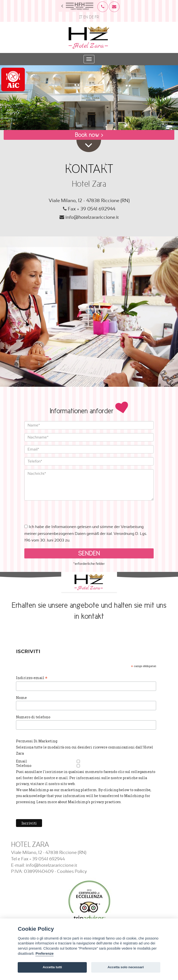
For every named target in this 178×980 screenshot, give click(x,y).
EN (86, 17)
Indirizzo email (32, 678)
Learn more (47, 802)
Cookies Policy (72, 872)
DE (91, 17)
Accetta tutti (52, 967)
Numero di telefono (33, 717)
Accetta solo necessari (126, 967)
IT (81, 17)
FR (97, 17)
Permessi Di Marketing (37, 741)
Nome (21, 698)
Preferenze (44, 954)
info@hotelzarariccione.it (92, 217)
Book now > (89, 135)
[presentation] (62, 510)
